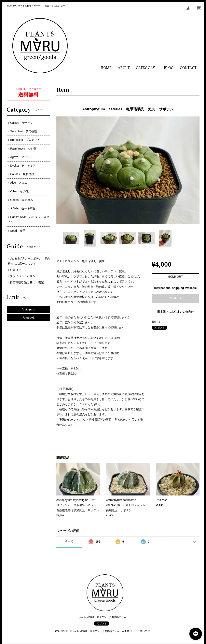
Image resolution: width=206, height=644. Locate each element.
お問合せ (15, 270)
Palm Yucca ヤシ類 (23, 149)
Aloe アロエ (19, 183)
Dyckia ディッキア (23, 166)
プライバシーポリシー (24, 276)
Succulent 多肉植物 (23, 131)
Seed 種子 (18, 231)
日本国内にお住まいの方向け (176, 312)
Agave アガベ (20, 157)
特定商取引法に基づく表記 (27, 282)
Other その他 (19, 191)
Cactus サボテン (22, 123)
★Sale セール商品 (23, 208)
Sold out (176, 298)
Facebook (29, 318)
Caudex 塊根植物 (22, 174)
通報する (156, 322)
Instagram (29, 310)
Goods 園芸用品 (21, 200)
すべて (69, 542)
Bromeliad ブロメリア (25, 140)
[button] (147, 68)
